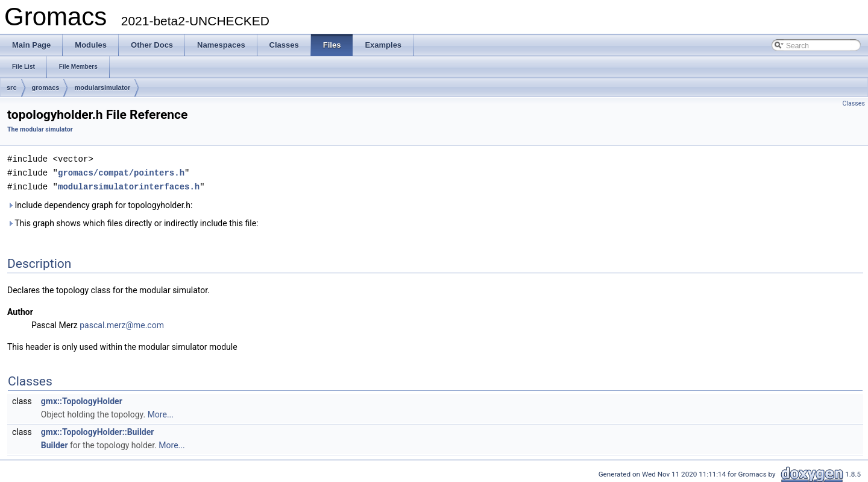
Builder (55, 443)
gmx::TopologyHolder (82, 399)
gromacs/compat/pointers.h (121, 172)
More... (161, 413)
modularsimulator (102, 87)
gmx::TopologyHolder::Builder (98, 430)
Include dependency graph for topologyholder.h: (100, 203)
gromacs (46, 87)
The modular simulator (40, 129)
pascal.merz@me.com (122, 323)
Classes (854, 103)
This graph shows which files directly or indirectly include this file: (133, 221)
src (12, 87)
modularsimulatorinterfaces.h (129, 185)
